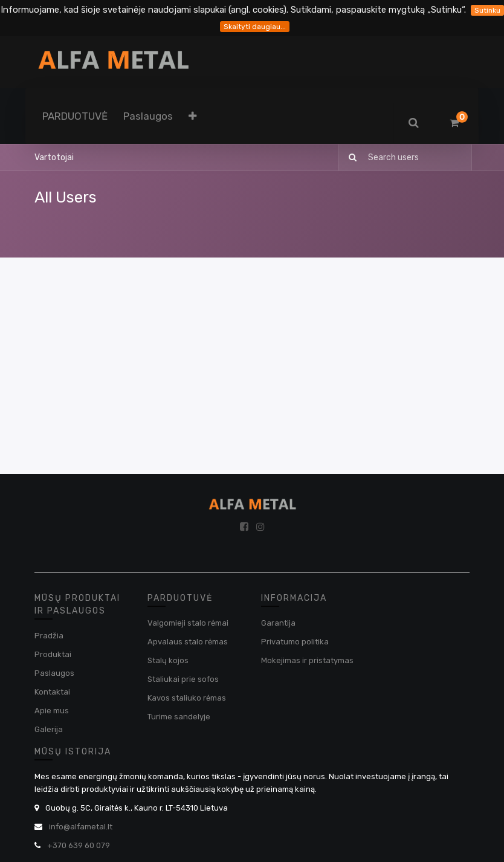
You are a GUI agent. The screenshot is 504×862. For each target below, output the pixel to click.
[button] (192, 116)
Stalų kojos (168, 660)
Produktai (53, 654)
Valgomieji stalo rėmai (188, 623)
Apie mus (52, 711)
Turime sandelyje (179, 717)
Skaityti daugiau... (255, 27)
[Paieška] (349, 157)
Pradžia (49, 636)
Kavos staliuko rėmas (187, 698)
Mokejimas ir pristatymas (307, 660)
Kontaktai (52, 692)
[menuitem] (75, 116)
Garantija (278, 623)
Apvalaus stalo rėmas (188, 642)
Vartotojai (54, 157)
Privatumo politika (295, 642)
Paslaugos (54, 673)
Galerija (49, 729)
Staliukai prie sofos (183, 679)
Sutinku (487, 10)
